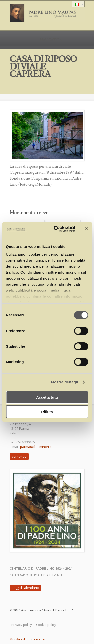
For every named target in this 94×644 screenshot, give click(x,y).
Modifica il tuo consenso (28, 639)
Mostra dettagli (64, 382)
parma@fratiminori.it (36, 447)
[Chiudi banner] (86, 229)
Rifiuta (47, 412)
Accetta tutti (47, 397)
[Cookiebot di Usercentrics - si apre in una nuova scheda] (56, 229)
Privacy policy (22, 625)
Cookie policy (46, 625)
